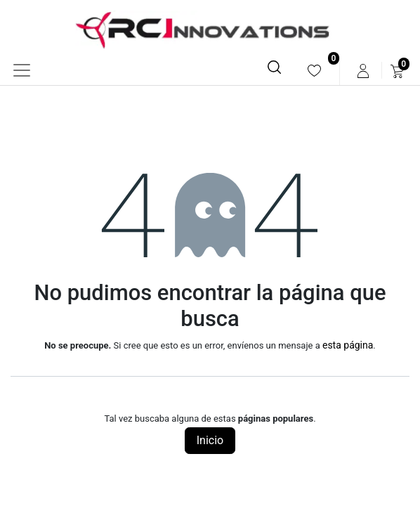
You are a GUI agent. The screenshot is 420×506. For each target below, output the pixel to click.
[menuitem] (314, 71)
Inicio (210, 440)
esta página (348, 345)
